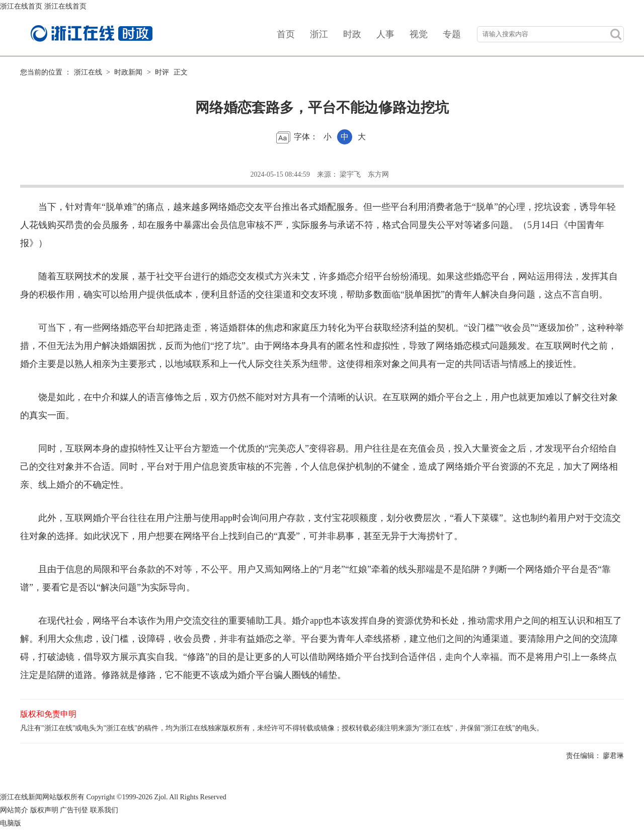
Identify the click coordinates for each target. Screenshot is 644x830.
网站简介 (14, 810)
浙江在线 (88, 72)
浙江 (319, 34)
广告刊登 (74, 810)
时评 (162, 72)
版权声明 (44, 810)
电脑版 (11, 823)
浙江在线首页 (21, 6)
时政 (352, 34)
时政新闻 (128, 72)
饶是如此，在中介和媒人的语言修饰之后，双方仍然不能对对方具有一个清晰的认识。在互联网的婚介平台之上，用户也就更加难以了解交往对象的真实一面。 (319, 406)
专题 (452, 34)
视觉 (419, 34)
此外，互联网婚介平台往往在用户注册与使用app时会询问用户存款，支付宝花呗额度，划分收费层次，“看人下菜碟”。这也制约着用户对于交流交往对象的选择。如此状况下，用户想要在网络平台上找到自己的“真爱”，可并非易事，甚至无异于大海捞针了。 (320, 527)
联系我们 (104, 810)
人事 (385, 34)
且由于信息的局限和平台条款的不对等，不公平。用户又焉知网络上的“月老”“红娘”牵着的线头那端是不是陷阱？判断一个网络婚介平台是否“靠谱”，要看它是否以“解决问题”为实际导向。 (315, 578)
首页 (286, 34)
